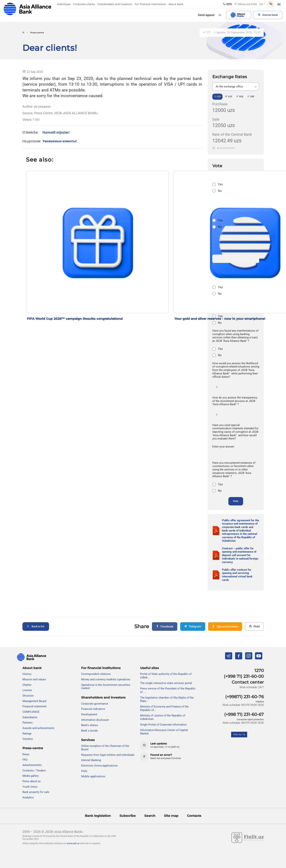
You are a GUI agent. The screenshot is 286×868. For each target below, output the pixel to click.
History (27, 674)
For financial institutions (101, 668)
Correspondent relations (96, 674)
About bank (32, 668)
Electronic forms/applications (99, 766)
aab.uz (28, 9)
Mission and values (34, 679)
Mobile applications (93, 776)
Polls (84, 771)
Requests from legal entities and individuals (108, 755)
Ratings (27, 734)
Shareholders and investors (103, 697)
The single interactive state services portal (166, 683)
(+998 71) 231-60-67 (244, 714)
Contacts (194, 816)
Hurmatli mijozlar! (56, 132)
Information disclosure (95, 720)
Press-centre (33, 748)
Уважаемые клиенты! (60, 141)
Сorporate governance (95, 704)
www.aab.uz (73, 843)
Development (89, 714)
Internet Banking (91, 760)
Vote (236, 501)
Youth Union (30, 787)
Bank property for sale (36, 792)
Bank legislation (98, 816)
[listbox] (236, 87)
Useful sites (149, 668)
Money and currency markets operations (106, 679)
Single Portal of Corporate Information (163, 725)
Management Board (34, 701)
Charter (27, 685)
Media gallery (31, 776)
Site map (171, 816)
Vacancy (28, 739)
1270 (259, 670)
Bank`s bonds (89, 731)
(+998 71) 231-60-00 (244, 676)
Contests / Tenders (34, 771)
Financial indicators (93, 709)
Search (150, 816)
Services (88, 740)
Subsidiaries (30, 717)
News (26, 754)
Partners (28, 723)
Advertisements (32, 765)
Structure (28, 696)
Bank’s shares (90, 725)
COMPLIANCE (31, 712)
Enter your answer (223, 447)
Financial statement (34, 706)
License (27, 690)
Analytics (28, 797)
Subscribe (128, 816)
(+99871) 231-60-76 (245, 697)
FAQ (25, 760)
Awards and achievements (38, 728)
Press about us (32, 781)
